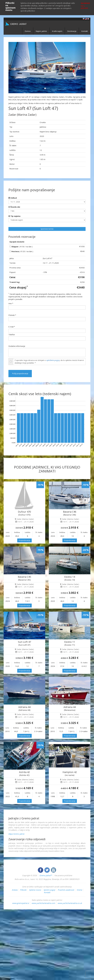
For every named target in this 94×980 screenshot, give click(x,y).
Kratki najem (57, 31)
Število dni (14, 207)
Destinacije (72, 31)
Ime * (11, 303)
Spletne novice (35, 890)
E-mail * (12, 327)
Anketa (15, 890)
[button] (14, 68)
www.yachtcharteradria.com (43, 903)
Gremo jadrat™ (46, 875)
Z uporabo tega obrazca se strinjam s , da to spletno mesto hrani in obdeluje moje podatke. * (49, 361)
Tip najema (14, 216)
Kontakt (85, 31)
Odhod (13, 198)
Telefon (12, 334)
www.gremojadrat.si (21, 903)
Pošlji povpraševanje (20, 373)
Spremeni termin (47, 229)
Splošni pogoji (49, 890)
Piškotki (23, 890)
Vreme (79, 890)
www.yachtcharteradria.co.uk (70, 903)
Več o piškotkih (84, 7)
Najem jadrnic (41, 31)
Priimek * (12, 315)
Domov (28, 31)
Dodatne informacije (17, 346)
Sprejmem (85, 3)
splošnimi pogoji (53, 360)
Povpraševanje (24, 540)
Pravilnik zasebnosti (66, 890)
